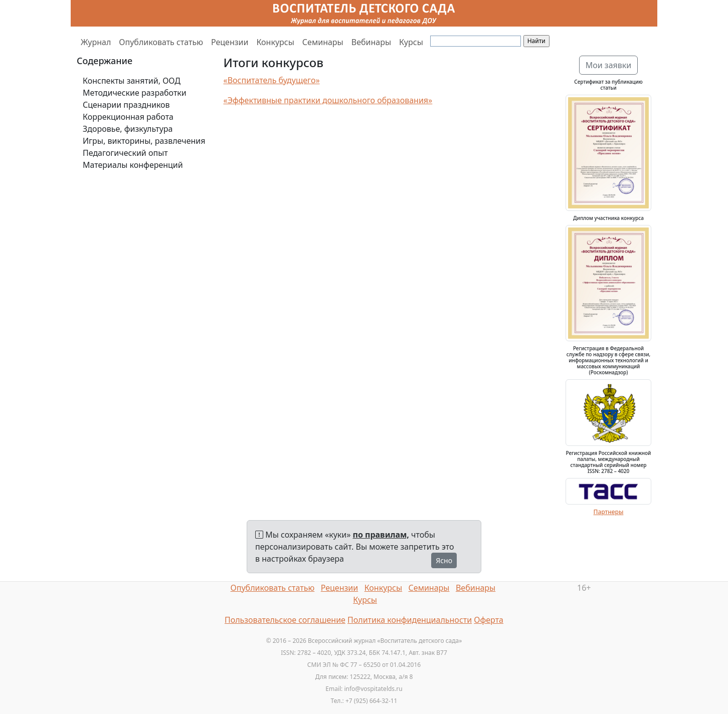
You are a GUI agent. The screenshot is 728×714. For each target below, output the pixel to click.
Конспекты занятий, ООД (132, 81)
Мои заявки (609, 65)
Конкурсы (275, 42)
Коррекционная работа (128, 117)
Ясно (444, 560)
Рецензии (230, 42)
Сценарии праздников (126, 105)
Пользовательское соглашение (285, 620)
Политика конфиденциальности (410, 620)
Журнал (96, 42)
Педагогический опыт (125, 153)
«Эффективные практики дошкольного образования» (328, 100)
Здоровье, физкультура (128, 129)
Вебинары (371, 42)
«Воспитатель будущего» (272, 80)
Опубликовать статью (161, 42)
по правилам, (381, 535)
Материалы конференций (133, 165)
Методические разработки (135, 93)
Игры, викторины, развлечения (144, 141)
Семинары (323, 42)
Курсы (411, 42)
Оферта (489, 620)
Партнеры (609, 512)
